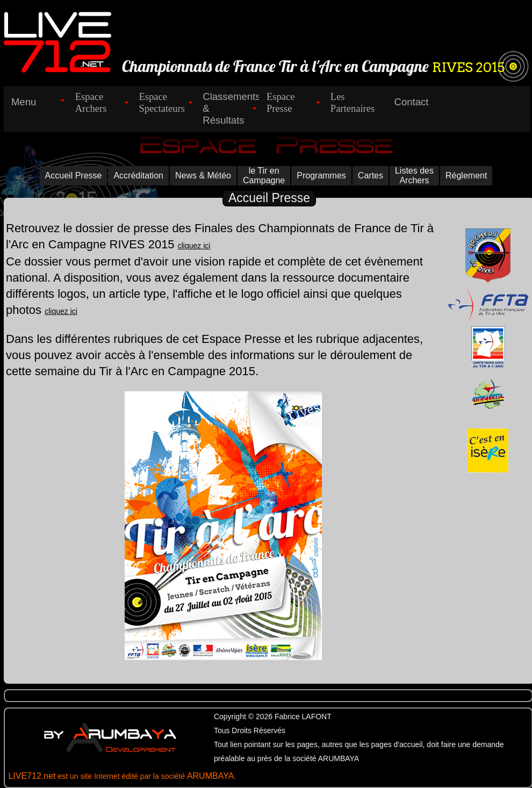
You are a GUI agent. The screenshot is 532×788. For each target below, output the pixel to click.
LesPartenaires (353, 102)
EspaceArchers (91, 102)
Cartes (371, 175)
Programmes (321, 175)
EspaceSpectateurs (162, 102)
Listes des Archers (414, 175)
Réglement (466, 175)
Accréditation (138, 175)
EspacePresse (281, 102)
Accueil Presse (74, 175)
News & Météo (203, 175)
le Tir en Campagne (264, 175)
